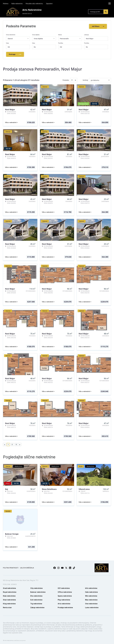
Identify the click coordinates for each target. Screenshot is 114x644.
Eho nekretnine (36, 596)
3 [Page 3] (16, 444)
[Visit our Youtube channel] (62, 567)
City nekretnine (36, 588)
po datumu (95, 80)
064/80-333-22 (27, 14)
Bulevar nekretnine (38, 592)
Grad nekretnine (9, 588)
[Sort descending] (75, 80)
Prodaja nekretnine (65, 607)
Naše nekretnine (17, 4)
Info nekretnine (91, 588)
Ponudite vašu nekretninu (34, 4)
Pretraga (15, 54)
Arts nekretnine (64, 603)
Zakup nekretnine (37, 607)
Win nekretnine (91, 596)
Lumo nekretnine (92, 607)
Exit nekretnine (36, 599)
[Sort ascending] (72, 80)
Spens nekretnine (65, 596)
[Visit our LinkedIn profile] (70, 567)
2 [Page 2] (12, 444)
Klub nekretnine (9, 596)
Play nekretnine (64, 599)
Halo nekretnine (91, 592)
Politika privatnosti (11, 567)
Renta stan (7, 607)
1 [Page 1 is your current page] (8, 444)
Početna (6, 4)
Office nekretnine (65, 592)
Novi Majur (90, 38)
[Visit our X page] (66, 567)
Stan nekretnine (9, 599)
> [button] (20, 444)
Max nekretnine (91, 599)
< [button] (5, 444)
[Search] (106, 12)
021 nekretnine (64, 588)
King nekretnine (9, 603)
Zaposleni (49, 4)
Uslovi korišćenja (27, 567)
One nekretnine (91, 603)
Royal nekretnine (10, 592)
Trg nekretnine (36, 603)
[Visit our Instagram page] (58, 567)
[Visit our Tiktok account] (74, 567)
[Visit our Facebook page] (55, 567)
